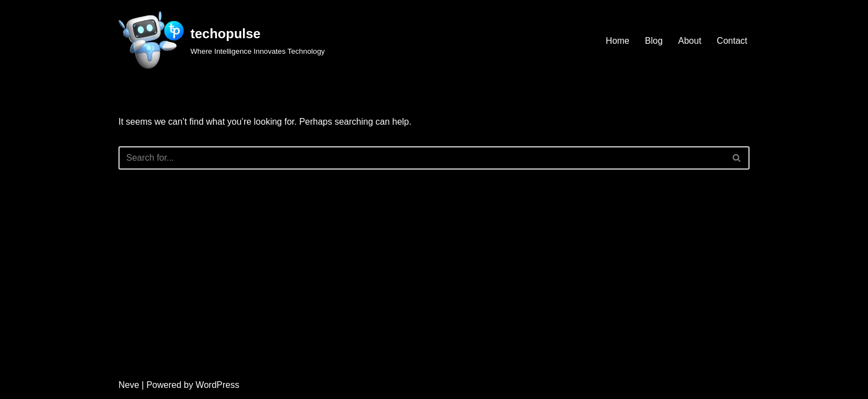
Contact (732, 41)
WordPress (217, 385)
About (690, 41)
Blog (654, 41)
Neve (129, 385)
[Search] (422, 158)
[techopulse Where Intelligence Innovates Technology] (222, 40)
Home (618, 41)
